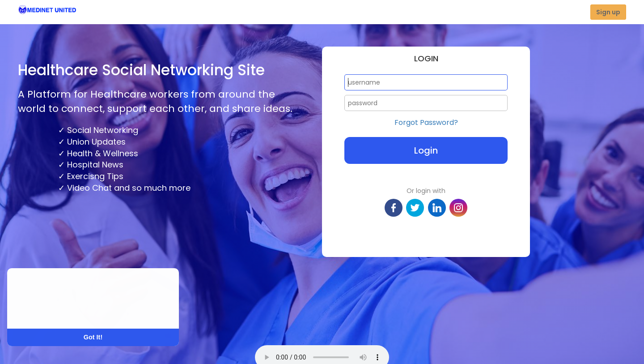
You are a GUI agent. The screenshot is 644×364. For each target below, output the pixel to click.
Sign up (608, 12)
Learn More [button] (41, 310)
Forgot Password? (426, 123)
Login (426, 150)
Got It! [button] (93, 337)
